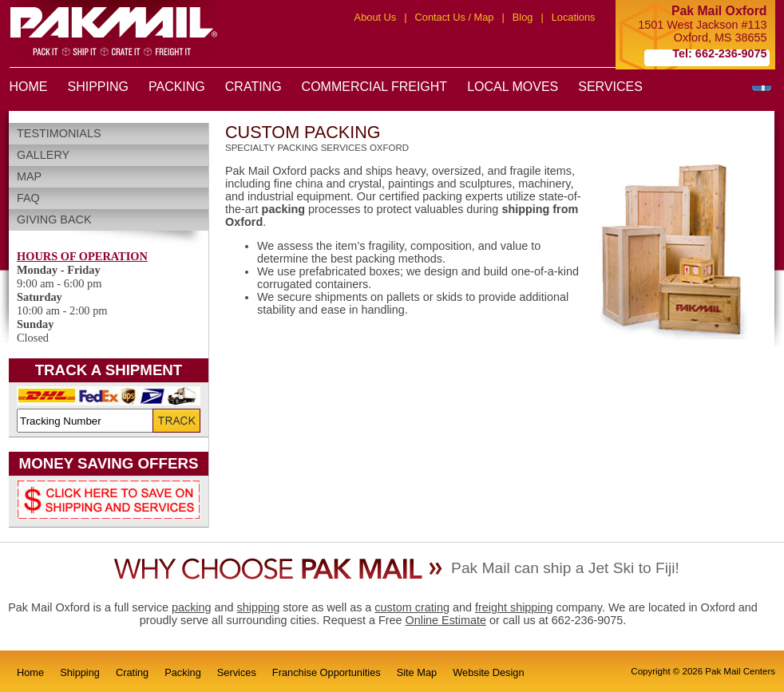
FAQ (28, 198)
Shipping (80, 672)
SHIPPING (98, 87)
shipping (259, 607)
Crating (132, 672)
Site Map (417, 672)
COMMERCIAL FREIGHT (375, 87)
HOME (29, 87)
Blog (523, 17)
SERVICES (610, 87)
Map (29, 176)
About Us (376, 17)
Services (237, 672)
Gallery (43, 155)
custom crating (412, 607)
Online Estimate (445, 620)
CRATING (253, 87)
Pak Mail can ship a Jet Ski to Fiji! (565, 568)
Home (30, 672)
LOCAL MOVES (513, 87)
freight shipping (514, 607)
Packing (183, 672)
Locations (574, 17)
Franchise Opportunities (327, 672)
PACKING (177, 87)
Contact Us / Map (455, 17)
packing (192, 607)
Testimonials (59, 133)
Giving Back (54, 219)
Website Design (488, 672)
